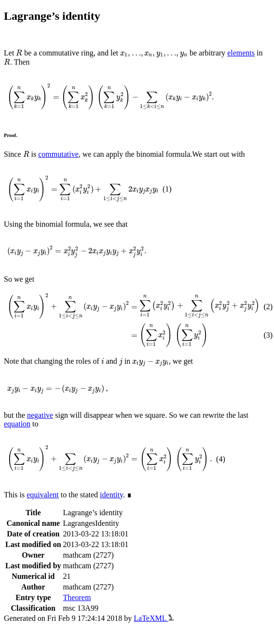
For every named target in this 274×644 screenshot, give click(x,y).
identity (111, 495)
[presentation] (19, 53)
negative (40, 415)
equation (17, 424)
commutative (58, 154)
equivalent (43, 495)
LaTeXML (154, 618)
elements (241, 53)
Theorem (77, 597)
